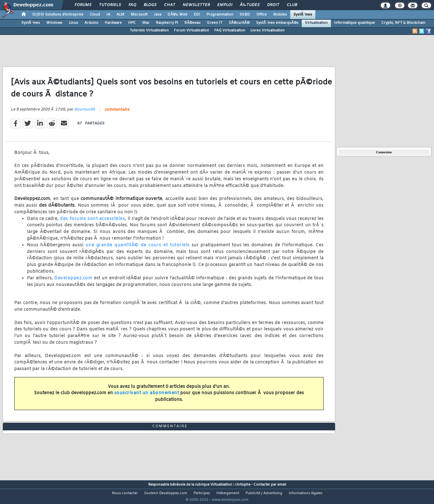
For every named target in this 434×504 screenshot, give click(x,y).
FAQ (132, 5)
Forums (83, 5)
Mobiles (280, 15)
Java (158, 15)
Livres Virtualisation (267, 30)
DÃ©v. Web (178, 15)
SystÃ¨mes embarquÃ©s (277, 23)
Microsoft (139, 15)
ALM (120, 15)
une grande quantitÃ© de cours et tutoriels (138, 249)
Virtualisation (316, 23)
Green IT (215, 23)
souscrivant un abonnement (147, 397)
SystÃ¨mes (303, 15)
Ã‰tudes (250, 5)
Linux (73, 23)
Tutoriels (110, 5)
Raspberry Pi (167, 23)
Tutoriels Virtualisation (149, 30)
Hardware (113, 23)
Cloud (95, 15)
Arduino (91, 23)
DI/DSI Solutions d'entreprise (58, 15)
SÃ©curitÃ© (239, 23)
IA (108, 15)
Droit (273, 5)
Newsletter (196, 5)
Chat (170, 5)
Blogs (150, 5)
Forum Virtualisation (191, 30)
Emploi (225, 5)
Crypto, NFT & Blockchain (403, 23)
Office (262, 15)
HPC (132, 23)
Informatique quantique (355, 23)
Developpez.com (73, 282)
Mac (146, 23)
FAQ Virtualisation (230, 30)
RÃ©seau (192, 23)
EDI (197, 15)
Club (292, 5)
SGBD (245, 15)
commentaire (117, 114)
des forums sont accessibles (92, 223)
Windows (54, 23)
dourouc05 (85, 113)
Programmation (220, 15)
